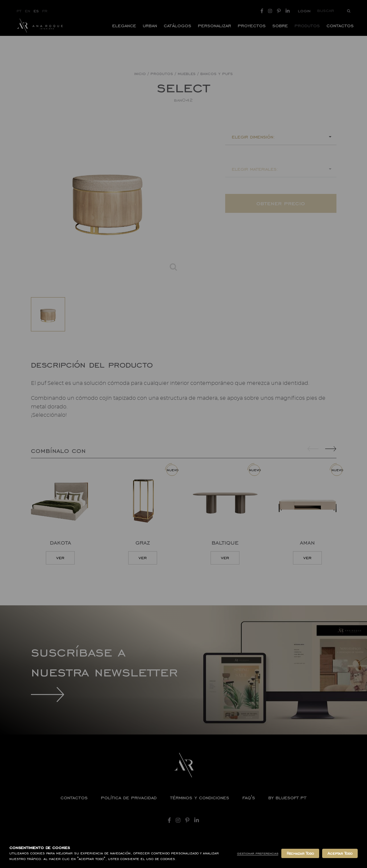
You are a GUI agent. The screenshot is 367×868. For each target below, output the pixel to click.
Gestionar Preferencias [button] (258, 853)
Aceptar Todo (340, 853)
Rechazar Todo (300, 853)
